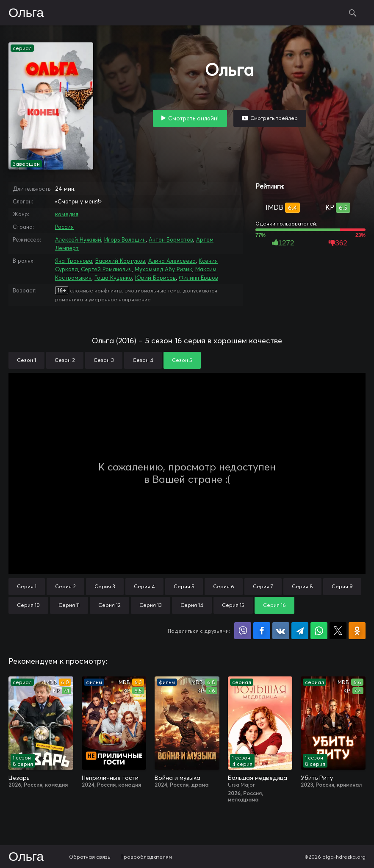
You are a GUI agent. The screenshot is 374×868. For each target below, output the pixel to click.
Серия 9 (342, 586)
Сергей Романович (106, 269)
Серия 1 (27, 586)
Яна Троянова (74, 261)
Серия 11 (69, 605)
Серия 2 (65, 586)
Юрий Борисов (155, 278)
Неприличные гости (110, 778)
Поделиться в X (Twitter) (338, 631)
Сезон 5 (182, 360)
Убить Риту (317, 778)
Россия (64, 227)
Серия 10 (28, 605)
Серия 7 (263, 586)
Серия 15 (233, 605)
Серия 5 (184, 586)
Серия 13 (151, 605)
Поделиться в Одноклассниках (357, 631)
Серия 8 (302, 586)
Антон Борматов (171, 239)
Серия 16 (274, 605)
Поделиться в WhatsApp (319, 631)
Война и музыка (177, 778)
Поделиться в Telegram (300, 631)
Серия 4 (144, 586)
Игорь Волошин (125, 239)
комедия (67, 214)
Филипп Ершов (198, 278)
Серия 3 (105, 586)
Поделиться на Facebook (262, 631)
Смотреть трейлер (274, 118)
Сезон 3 (104, 360)
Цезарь (19, 778)
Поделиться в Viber (243, 631)
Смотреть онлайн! (193, 118)
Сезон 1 (26, 360)
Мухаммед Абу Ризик (163, 269)
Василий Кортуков (120, 261)
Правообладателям (146, 857)
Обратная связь (90, 857)
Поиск (353, 13)
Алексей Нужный (78, 239)
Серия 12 (109, 605)
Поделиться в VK (281, 631)
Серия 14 (192, 605)
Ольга (26, 13)
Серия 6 (224, 586)
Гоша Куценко (113, 278)
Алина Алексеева (172, 261)
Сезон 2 (65, 360)
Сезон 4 (143, 360)
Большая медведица (258, 778)
